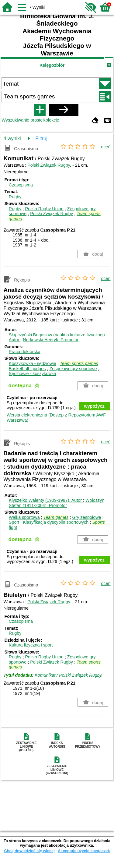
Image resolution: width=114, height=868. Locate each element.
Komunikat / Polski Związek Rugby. (69, 675)
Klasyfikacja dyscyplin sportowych (56, 522)
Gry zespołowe (86, 517)
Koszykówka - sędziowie (33, 363)
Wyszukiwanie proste (22, 120)
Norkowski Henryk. (51, 340)
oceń (106, 147)
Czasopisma (21, 185)
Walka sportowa (24, 517)
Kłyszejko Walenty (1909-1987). (46, 500)
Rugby (15, 197)
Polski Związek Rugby (49, 165)
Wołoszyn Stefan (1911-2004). (57, 503)
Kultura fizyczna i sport (31, 645)
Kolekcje (51, 120)
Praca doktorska (25, 352)
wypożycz (94, 406)
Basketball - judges (27, 369)
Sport (14, 522)
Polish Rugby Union (44, 209)
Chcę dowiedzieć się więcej (29, 851)
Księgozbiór (52, 65)
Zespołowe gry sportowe (73, 369)
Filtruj (41, 138)
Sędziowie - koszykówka (33, 374)
